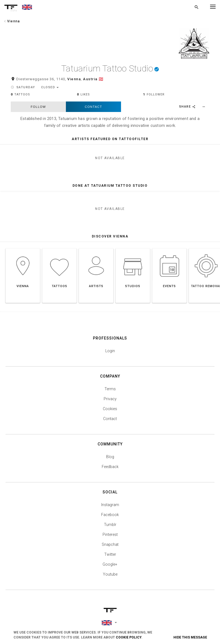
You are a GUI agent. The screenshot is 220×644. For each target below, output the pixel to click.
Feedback (110, 469)
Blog (110, 459)
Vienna (74, 81)
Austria (90, 81)
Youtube (110, 576)
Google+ (110, 566)
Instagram (110, 507)
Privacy (110, 401)
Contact (94, 109)
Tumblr (110, 527)
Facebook (110, 517)
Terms (110, 391)
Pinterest (110, 537)
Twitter (110, 557)
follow (38, 109)
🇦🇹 (101, 81)
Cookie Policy (129, 637)
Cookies (110, 411)
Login (110, 353)
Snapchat (110, 547)
